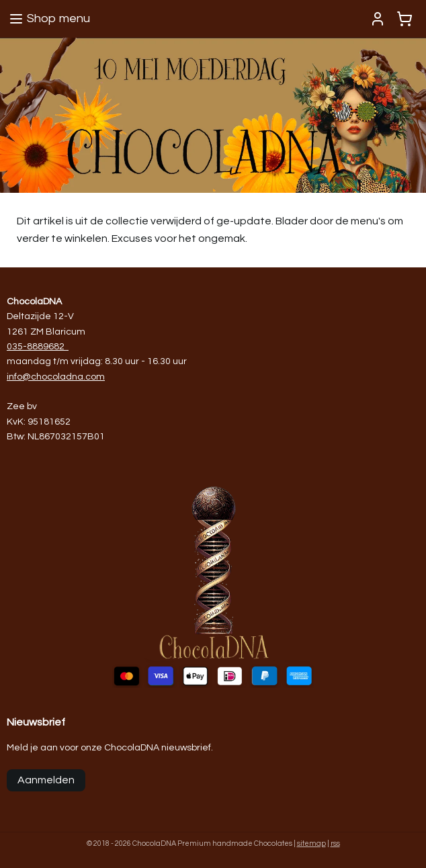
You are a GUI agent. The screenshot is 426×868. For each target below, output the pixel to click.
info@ (19, 377)
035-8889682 (36, 347)
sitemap (311, 843)
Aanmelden (46, 780)
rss (335, 843)
